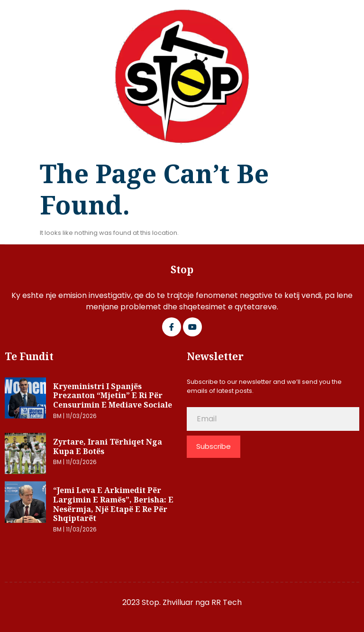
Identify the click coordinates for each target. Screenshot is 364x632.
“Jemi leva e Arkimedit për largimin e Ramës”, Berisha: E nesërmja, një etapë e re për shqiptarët (113, 504)
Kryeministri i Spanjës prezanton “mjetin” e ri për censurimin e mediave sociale (113, 395)
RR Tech (227, 602)
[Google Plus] (192, 327)
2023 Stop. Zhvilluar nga (167, 602)
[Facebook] (172, 327)
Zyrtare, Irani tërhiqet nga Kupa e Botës (108, 446)
